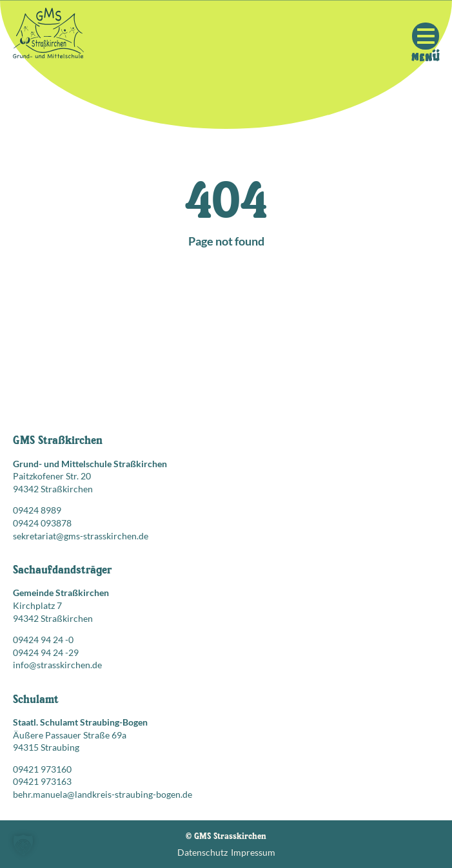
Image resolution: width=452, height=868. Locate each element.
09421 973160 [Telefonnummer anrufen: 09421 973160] (42, 769)
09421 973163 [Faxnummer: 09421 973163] (42, 781)
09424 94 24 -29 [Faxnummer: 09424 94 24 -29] (46, 652)
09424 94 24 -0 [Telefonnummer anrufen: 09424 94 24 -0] (43, 640)
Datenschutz (202, 852)
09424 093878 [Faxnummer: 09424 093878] (42, 523)
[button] (23, 845)
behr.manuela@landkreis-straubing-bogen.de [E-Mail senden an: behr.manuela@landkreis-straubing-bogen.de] (103, 794)
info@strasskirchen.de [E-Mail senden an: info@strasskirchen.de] (57, 665)
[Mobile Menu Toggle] (426, 36)
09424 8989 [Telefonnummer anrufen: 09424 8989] (37, 510)
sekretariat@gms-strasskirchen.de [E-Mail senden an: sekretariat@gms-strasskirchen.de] (81, 536)
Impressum (253, 852)
